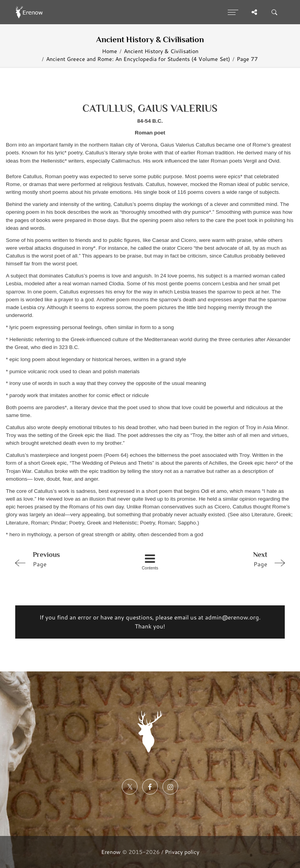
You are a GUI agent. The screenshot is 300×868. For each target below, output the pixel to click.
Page (65, 559)
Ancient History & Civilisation (161, 51)
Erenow (111, 852)
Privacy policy (182, 852)
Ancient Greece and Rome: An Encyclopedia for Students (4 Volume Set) (138, 59)
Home (110, 51)
